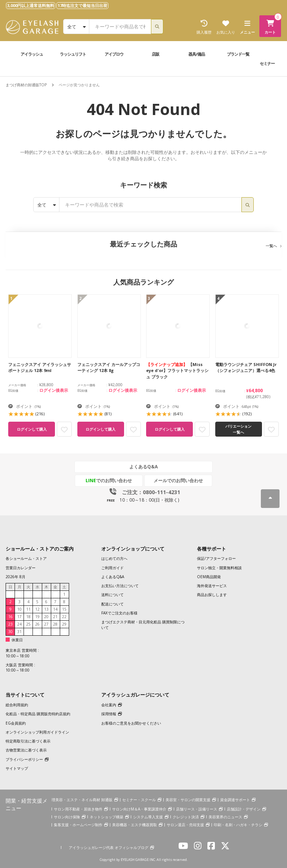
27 (46, 624)
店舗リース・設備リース (197, 809)
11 (28, 609)
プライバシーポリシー (24, 759)
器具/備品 (197, 54)
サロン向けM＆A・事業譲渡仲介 (139, 809)
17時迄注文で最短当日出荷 (82, 5)
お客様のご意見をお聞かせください (131, 723)
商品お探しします (212, 595)
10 (19, 609)
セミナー (267, 63)
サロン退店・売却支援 (185, 825)
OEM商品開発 (209, 577)
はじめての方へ (114, 558)
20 (46, 617)
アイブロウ (114, 54)
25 (28, 624)
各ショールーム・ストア (26, 558)
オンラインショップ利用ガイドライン (37, 732)
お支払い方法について (120, 586)
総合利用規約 (17, 705)
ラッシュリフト (73, 54)
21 (55, 617)
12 (37, 609)
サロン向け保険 (67, 817)
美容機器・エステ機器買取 (135, 825)
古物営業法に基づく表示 (26, 750)
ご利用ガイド (112, 568)
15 (64, 609)
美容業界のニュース (225, 817)
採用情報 (109, 714)
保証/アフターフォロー (216, 558)
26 (37, 624)
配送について (112, 604)
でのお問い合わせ (109, 480)
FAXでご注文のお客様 (119, 613)
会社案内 (109, 705)
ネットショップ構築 (107, 817)
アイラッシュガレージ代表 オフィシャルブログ (109, 847)
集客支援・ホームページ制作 (78, 825)
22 (64, 617)
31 (19, 632)
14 (55, 609)
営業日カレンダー (21, 568)
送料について (112, 595)
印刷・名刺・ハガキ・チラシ (238, 825)
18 (28, 617)
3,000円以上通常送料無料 (31, 5)
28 (55, 624)
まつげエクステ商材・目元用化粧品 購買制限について (143, 624)
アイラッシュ (32, 54)
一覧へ (271, 246)
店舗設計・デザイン (244, 809)
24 (19, 624)
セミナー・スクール (139, 800)
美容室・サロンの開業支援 (188, 800)
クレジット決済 (186, 817)
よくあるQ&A (143, 467)
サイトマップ (17, 768)
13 (46, 609)
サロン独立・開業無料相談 (219, 568)
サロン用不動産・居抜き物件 (78, 809)
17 (19, 617)
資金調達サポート (235, 800)
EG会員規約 (16, 723)
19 (37, 617)
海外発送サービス (212, 586)
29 (64, 624)
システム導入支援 (148, 817)
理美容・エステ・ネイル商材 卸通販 (82, 800)
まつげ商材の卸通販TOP (26, 85)
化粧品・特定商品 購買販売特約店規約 (38, 714)
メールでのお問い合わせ (178, 480)
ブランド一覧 (238, 54)
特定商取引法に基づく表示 (28, 741)
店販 (155, 54)
